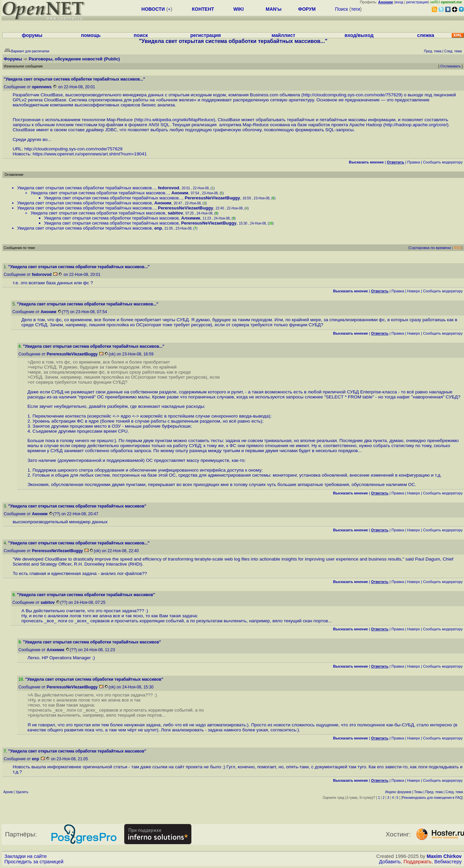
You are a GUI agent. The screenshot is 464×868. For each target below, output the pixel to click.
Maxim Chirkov (444, 856)
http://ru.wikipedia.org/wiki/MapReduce (175, 120)
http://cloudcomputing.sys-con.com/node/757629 (352, 95)
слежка (426, 35)
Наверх (414, 291)
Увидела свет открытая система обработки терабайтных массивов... (86, 188)
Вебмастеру (448, 862)
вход (399, 2)
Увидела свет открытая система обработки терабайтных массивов (84, 203)
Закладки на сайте (26, 856)
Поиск (342, 9)
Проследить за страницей (34, 862)
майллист (284, 35)
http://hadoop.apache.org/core (415, 125)
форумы (32, 35)
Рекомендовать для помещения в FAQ (432, 798)
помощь (91, 35)
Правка (414, 162)
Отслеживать (450, 66)
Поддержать (418, 862)
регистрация (417, 2)
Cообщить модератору (443, 162)
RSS (458, 248)
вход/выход (359, 35)
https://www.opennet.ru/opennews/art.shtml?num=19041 (90, 154)
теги (355, 9)
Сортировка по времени (430, 248)
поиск (141, 35)
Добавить (390, 862)
